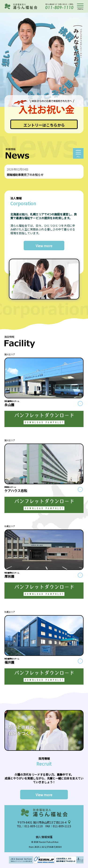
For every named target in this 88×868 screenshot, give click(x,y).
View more (44, 246)
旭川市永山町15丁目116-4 (50, 822)
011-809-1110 (34, 826)
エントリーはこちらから (44, 125)
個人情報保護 (44, 837)
